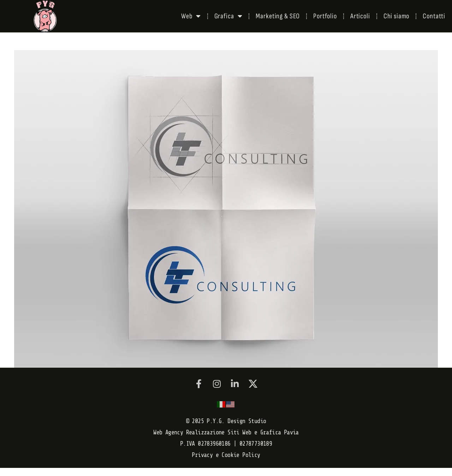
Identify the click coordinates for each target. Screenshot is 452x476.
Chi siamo (397, 15)
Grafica (228, 15)
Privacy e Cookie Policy (226, 455)
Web (191, 15)
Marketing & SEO (278, 15)
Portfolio (325, 15)
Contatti (434, 15)
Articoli (360, 15)
